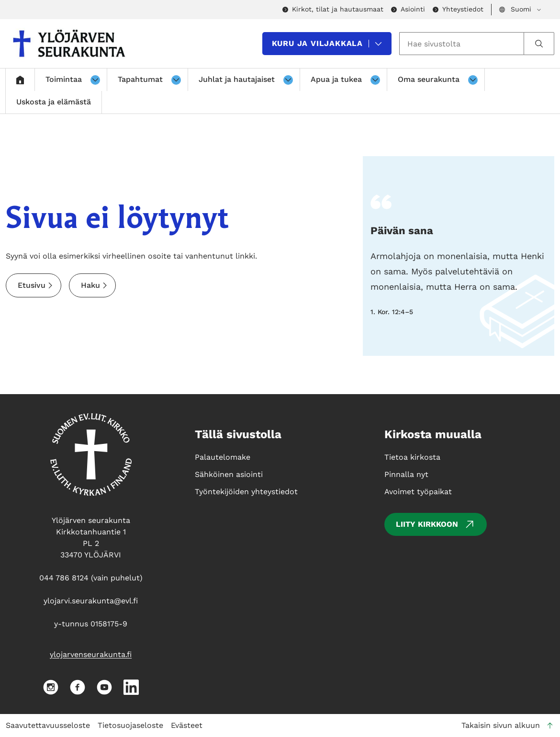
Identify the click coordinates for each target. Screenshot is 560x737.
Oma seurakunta (429, 79)
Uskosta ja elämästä (54, 102)
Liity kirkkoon (436, 524)
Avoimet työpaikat (418, 492)
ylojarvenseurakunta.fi (91, 654)
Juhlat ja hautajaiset (237, 79)
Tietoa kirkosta (412, 457)
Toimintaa (64, 79)
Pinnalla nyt (406, 474)
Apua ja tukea (336, 79)
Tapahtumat (140, 79)
